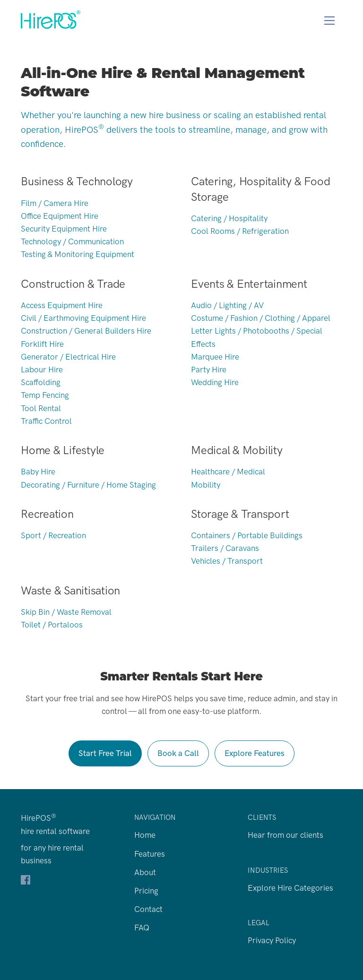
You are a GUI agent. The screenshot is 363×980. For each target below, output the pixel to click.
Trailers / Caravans (225, 548)
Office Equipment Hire (60, 216)
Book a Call (178, 753)
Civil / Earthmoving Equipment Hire (83, 318)
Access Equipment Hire (62, 305)
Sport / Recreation (53, 535)
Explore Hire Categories (290, 888)
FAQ (142, 928)
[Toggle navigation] (330, 21)
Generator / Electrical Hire (68, 357)
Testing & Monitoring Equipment (78, 254)
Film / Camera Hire (55, 203)
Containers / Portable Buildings (247, 535)
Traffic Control (46, 421)
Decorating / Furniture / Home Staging (88, 485)
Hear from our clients (285, 835)
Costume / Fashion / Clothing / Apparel (261, 318)
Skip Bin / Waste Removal (66, 612)
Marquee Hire (215, 357)
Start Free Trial (105, 753)
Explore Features (255, 753)
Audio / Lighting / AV (227, 305)
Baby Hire (38, 472)
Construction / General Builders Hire (86, 331)
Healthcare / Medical (228, 472)
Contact (148, 909)
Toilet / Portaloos (52, 625)
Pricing (146, 891)
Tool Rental (41, 408)
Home (145, 835)
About (145, 872)
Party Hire (209, 370)
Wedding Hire (215, 382)
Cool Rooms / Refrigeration (240, 231)
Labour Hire (42, 370)
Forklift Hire (42, 344)
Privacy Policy (272, 940)
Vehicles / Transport (227, 561)
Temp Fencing (45, 395)
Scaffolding (41, 382)
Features (150, 854)
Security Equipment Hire (64, 229)
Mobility (206, 485)
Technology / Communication (72, 241)
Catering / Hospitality (229, 218)
